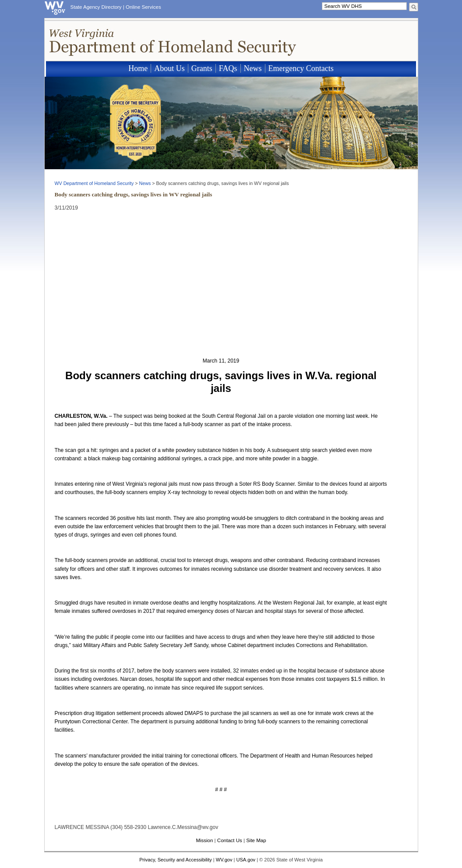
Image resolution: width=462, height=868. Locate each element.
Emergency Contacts (301, 68)
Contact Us (230, 840)
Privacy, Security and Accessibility (176, 860)
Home (138, 68)
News (253, 68)
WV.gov (224, 860)
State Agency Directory (96, 7)
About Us (169, 68)
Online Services (143, 7)
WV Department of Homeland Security (94, 183)
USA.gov (246, 860)
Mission (204, 840)
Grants (202, 68)
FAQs (228, 68)
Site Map (256, 840)
